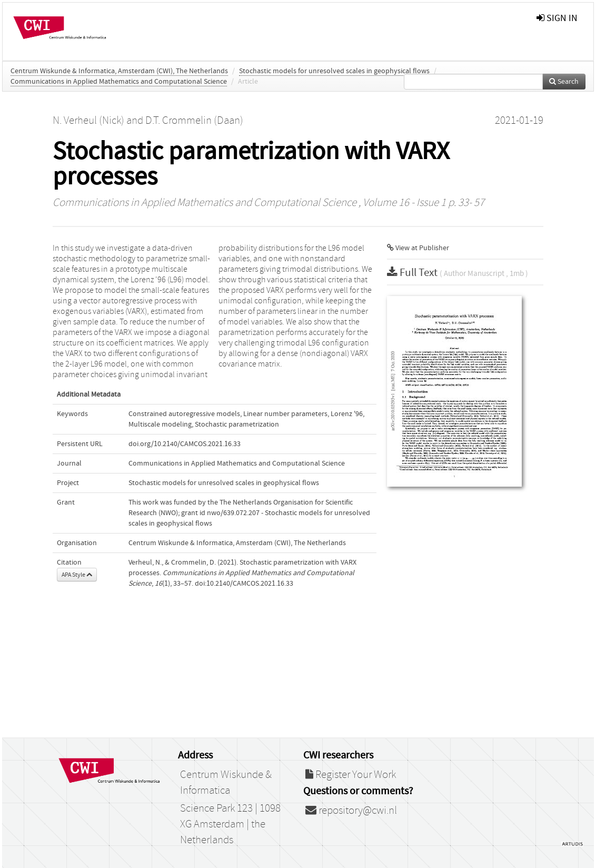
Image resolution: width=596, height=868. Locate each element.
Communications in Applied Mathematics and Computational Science (119, 82)
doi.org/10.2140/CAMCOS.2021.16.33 (185, 444)
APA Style (77, 575)
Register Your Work (351, 775)
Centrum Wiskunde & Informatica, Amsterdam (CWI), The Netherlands (119, 71)
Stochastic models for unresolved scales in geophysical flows (334, 71)
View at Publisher (418, 248)
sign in (557, 18)
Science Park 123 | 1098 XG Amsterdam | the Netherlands (230, 824)
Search (564, 82)
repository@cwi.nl (351, 811)
